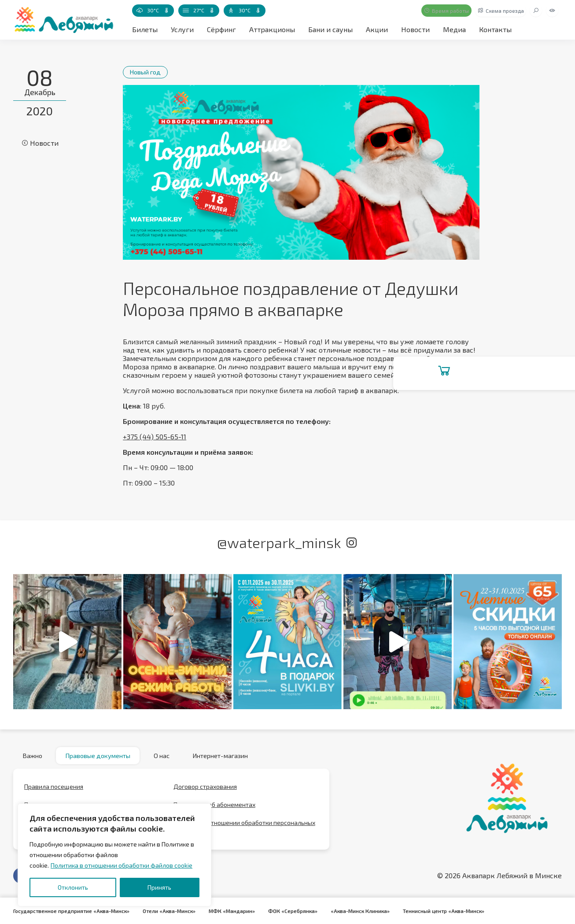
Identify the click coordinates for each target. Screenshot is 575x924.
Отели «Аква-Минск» (173, 911)
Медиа (454, 29)
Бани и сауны (330, 29)
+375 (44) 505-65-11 (155, 436)
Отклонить (73, 887)
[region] (114, 855)
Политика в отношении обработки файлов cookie (122, 865)
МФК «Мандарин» (237, 911)
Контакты (495, 29)
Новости (415, 29)
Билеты (145, 29)
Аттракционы (272, 29)
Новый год (148, 72)
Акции (377, 29)
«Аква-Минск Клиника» (368, 911)
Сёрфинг (221, 29)
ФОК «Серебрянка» (299, 911)
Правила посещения (54, 790)
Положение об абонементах (214, 808)
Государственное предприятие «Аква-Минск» (73, 911)
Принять (159, 887)
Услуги (182, 29)
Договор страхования (205, 790)
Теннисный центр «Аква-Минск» (453, 911)
